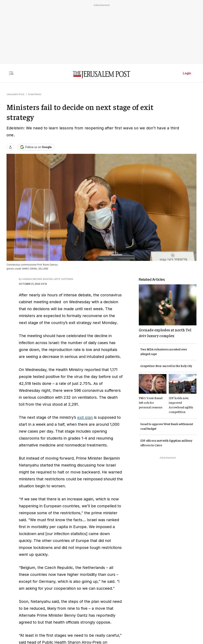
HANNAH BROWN (32, 279)
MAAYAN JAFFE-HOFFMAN (58, 279)
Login (187, 73)
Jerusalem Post (15, 94)
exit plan (85, 417)
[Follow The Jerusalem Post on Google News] (36, 147)
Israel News (35, 94)
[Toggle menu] (11, 73)
